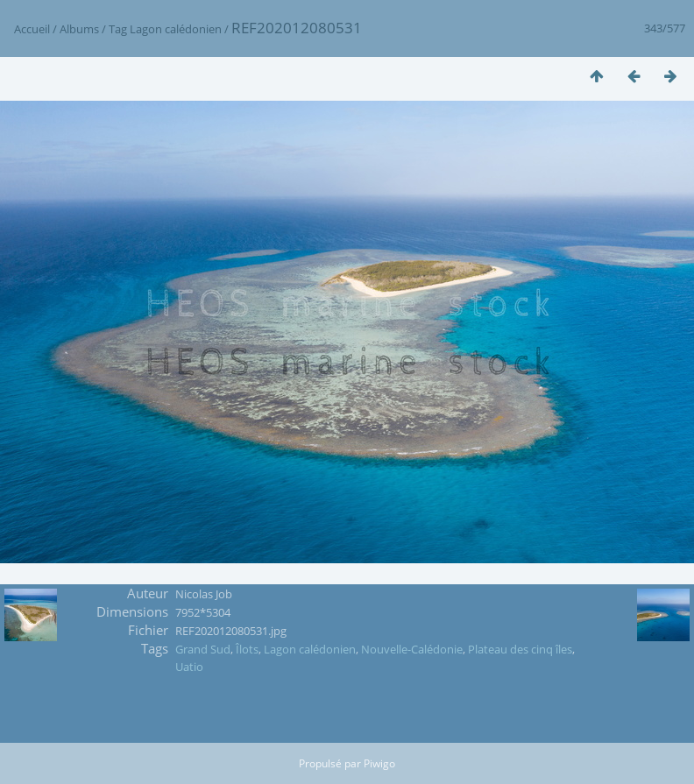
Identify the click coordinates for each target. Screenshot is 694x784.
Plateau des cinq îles (520, 649)
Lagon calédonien (176, 29)
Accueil (32, 29)
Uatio (189, 667)
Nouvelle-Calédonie (412, 649)
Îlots (247, 649)
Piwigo (379, 763)
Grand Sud (203, 649)
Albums (79, 29)
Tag (118, 29)
